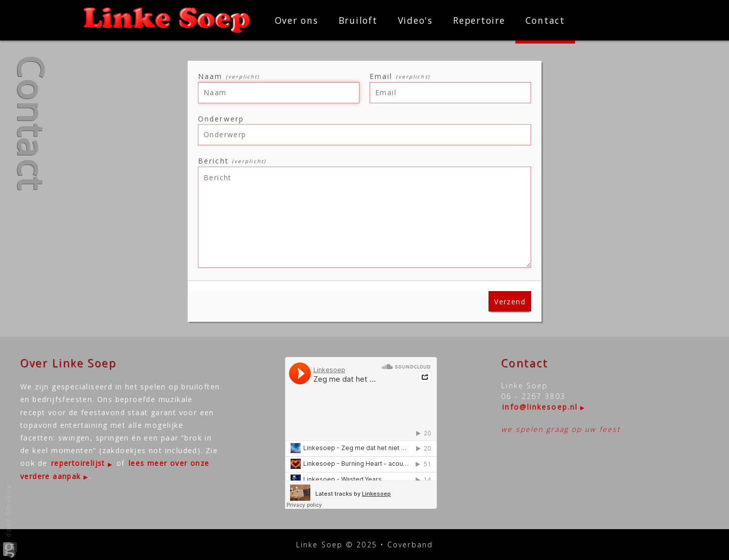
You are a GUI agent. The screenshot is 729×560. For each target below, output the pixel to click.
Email (400, 76)
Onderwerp (221, 119)
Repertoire (479, 20)
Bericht (232, 161)
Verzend (510, 302)
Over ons (297, 20)
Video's (415, 20)
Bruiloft (358, 20)
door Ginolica (10, 521)
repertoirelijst (78, 463)
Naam (229, 76)
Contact (545, 20)
